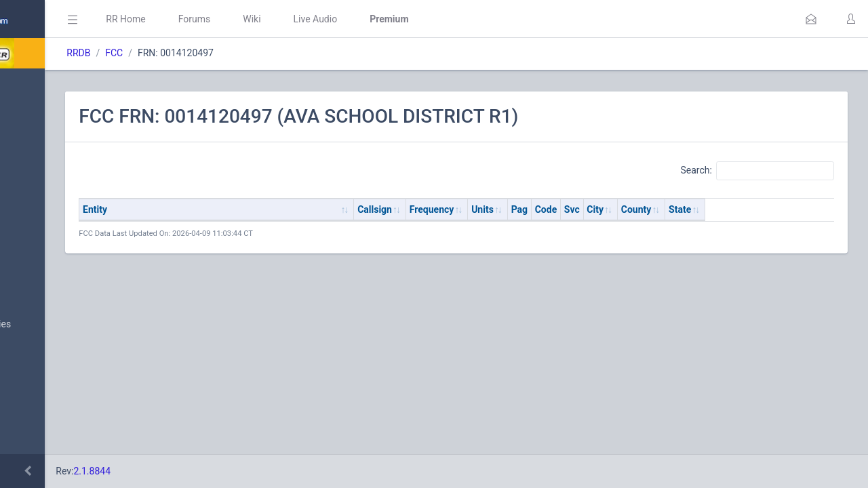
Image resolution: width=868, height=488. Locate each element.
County (765, 209)
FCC (243, 53)
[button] (811, 19)
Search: (757, 171)
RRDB (207, 53)
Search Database (55, 395)
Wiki (380, 19)
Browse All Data (52, 292)
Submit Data (45, 188)
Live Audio (444, 19)
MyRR (31, 117)
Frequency (561, 209)
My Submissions (54, 221)
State (809, 209)
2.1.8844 (221, 471)
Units (611, 209)
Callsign (504, 209)
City (724, 209)
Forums (323, 19)
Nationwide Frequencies (70, 325)
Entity (224, 209)
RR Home (254, 19)
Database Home (53, 85)
